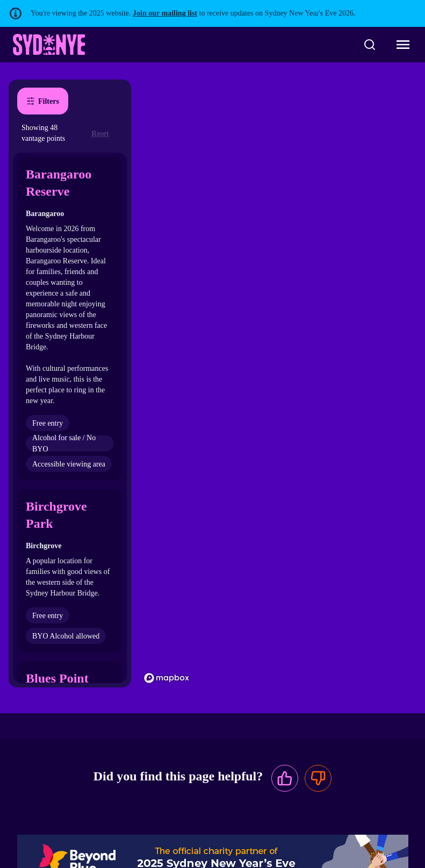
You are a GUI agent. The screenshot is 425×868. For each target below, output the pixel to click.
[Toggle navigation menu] (403, 45)
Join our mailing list (165, 13)
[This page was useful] (285, 778)
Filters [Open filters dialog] (43, 101)
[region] (278, 383)
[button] (70, 319)
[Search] (370, 45)
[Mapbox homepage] (167, 678)
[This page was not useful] (318, 778)
